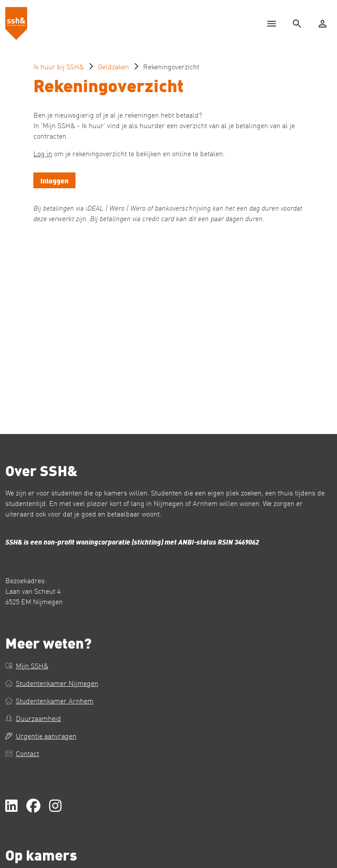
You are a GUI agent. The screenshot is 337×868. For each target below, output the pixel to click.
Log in (43, 153)
